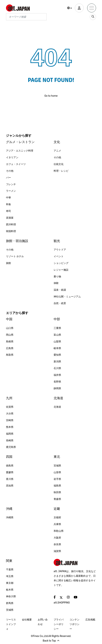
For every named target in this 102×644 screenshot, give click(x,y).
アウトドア (60, 250)
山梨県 (57, 342)
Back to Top (51, 641)
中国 (9, 319)
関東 (9, 561)
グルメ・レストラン (20, 142)
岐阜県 (57, 348)
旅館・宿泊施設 (17, 241)
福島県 (57, 486)
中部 (57, 319)
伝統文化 (59, 164)
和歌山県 (59, 531)
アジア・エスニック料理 (20, 151)
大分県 (10, 414)
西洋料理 (11, 225)
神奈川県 (11, 596)
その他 (10, 171)
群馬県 (10, 603)
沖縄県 (10, 518)
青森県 (57, 499)
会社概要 (27, 620)
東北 (57, 457)
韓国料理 (11, 231)
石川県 (57, 368)
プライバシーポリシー (59, 624)
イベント (59, 256)
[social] (55, 597)
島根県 (10, 342)
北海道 (58, 398)
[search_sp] (93, 17)
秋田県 (57, 492)
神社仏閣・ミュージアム (67, 297)
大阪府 (57, 538)
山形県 (57, 472)
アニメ (57, 151)
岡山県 (10, 335)
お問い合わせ (43, 622)
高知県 (10, 486)
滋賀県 (57, 551)
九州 (9, 398)
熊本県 (10, 427)
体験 (56, 283)
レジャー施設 (61, 270)
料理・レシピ (61, 171)
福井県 (57, 375)
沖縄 (9, 509)
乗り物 (57, 277)
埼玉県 (10, 576)
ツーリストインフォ (11, 624)
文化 (57, 142)
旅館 (8, 263)
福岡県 (10, 434)
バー (8, 178)
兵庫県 (57, 524)
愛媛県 (10, 472)
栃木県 (10, 590)
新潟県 (57, 362)
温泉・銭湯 (60, 290)
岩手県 (57, 479)
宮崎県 (10, 420)
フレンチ (11, 184)
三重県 (57, 328)
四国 (9, 457)
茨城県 (10, 610)
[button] (70, 8)
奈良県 (57, 544)
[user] (79, 8)
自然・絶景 (60, 303)
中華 (8, 198)
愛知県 (57, 355)
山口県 (10, 328)
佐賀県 (10, 407)
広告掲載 (90, 620)
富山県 (57, 335)
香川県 (10, 479)
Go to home (51, 96)
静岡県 (57, 388)
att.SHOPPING (62, 603)
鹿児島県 (11, 447)
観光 (57, 241)
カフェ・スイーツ (16, 164)
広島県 (10, 348)
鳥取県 (10, 355)
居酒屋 (10, 218)
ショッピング (61, 263)
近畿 (57, 509)
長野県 (57, 382)
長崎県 (10, 441)
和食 (8, 204)
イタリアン (12, 157)
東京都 (10, 583)
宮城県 (57, 466)
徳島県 (10, 466)
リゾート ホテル (15, 256)
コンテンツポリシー (74, 624)
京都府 (57, 518)
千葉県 (10, 570)
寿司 (8, 211)
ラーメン (11, 191)
